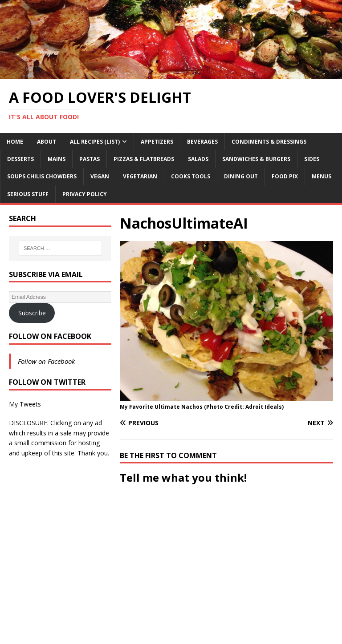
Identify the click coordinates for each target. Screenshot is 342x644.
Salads (198, 159)
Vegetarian (140, 176)
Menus (322, 176)
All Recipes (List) (95, 142)
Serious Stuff (28, 194)
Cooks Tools (191, 176)
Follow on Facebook (50, 336)
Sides (312, 159)
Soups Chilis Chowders (42, 176)
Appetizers (157, 142)
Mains (57, 159)
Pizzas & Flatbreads (144, 159)
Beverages (202, 142)
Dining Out (241, 176)
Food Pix (285, 176)
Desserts (20, 159)
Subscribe (32, 313)
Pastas (90, 159)
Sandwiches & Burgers (256, 159)
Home (15, 142)
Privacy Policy (85, 194)
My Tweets (25, 404)
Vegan (100, 176)
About (47, 142)
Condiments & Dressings (269, 142)
